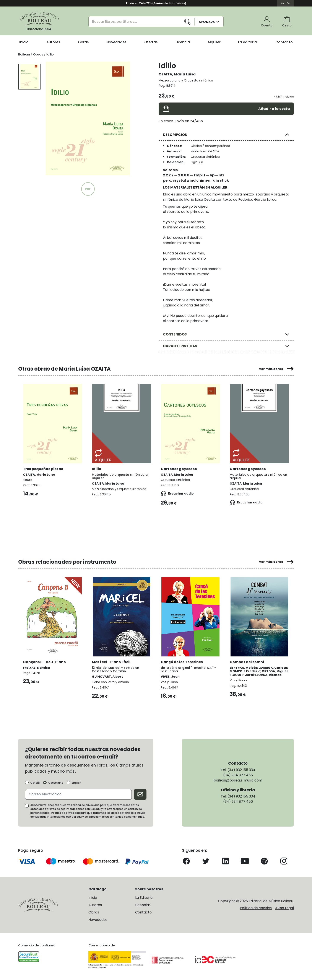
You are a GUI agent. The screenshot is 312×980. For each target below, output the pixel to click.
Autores (53, 42)
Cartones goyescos (179, 468)
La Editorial (144, 899)
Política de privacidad (66, 814)
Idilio (97, 468)
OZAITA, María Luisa (177, 74)
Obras (83, 42)
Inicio (24, 42)
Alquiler (214, 42)
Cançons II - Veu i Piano (45, 661)
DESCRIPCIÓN (175, 135)
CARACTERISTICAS (180, 346)
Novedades (116, 42)
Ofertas (151, 42)
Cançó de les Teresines (182, 661)
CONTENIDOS (175, 334)
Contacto (284, 42)
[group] (88, 118)
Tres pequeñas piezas (43, 468)
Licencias (143, 906)
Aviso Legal (284, 909)
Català (35, 784)
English (77, 784)
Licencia (183, 42)
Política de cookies (256, 909)
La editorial (248, 42)
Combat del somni (247, 661)
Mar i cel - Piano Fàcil (112, 661)
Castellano (56, 784)
